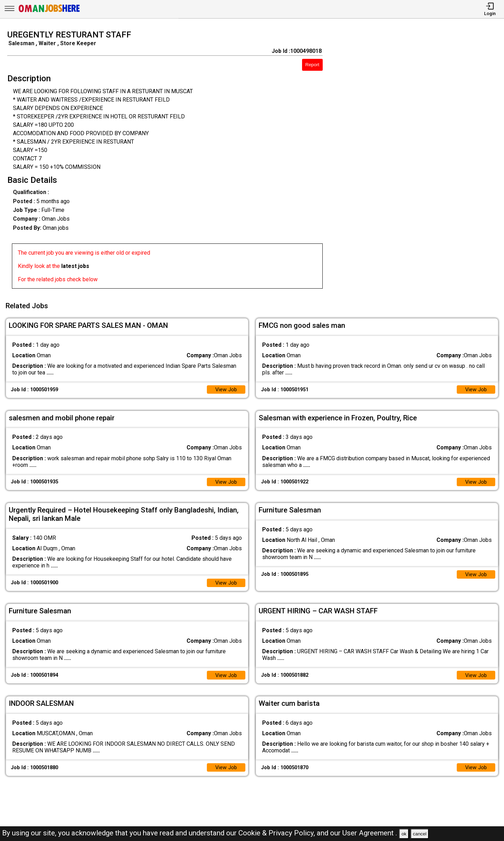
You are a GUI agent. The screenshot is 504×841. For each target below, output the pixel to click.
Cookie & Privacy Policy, (278, 833)
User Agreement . (370, 833)
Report (312, 65)
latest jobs (75, 266)
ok (404, 834)
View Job (225, 387)
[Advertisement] (420, 161)
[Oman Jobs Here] (49, 12)
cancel (420, 834)
